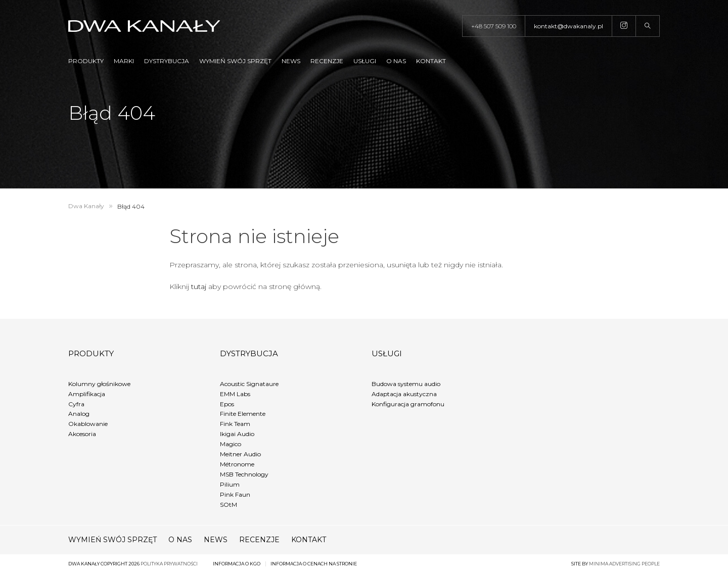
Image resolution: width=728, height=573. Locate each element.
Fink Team (235, 424)
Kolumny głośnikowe (99, 384)
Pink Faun (235, 494)
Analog (79, 414)
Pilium (230, 484)
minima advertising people (624, 564)
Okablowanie (88, 424)
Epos (227, 404)
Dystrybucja (167, 61)
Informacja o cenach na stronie (314, 564)
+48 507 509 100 (494, 26)
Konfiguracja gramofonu (408, 404)
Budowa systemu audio (406, 384)
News (291, 61)
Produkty (86, 61)
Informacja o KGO (237, 564)
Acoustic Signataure (249, 384)
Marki (124, 61)
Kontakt (431, 61)
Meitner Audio (240, 454)
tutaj (199, 287)
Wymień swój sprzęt (235, 61)
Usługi (365, 61)
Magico (231, 444)
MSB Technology (244, 474)
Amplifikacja (87, 394)
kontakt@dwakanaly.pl (568, 26)
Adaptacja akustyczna (404, 394)
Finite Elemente (243, 414)
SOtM (229, 505)
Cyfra (76, 404)
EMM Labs (235, 394)
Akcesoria (82, 434)
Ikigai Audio (237, 434)
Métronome (237, 464)
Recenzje (327, 61)
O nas (396, 61)
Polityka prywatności (169, 564)
